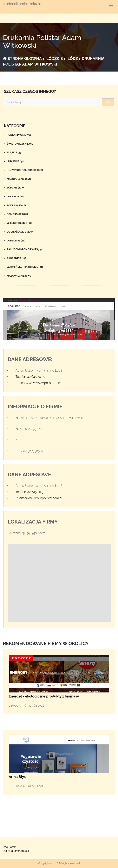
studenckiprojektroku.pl (22, 4)
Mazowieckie (19, 276)
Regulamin (10, 847)
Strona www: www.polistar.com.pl (39, 498)
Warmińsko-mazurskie (25, 267)
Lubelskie (16, 241)
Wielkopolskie (20, 223)
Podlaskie (16, 205)
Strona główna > (24, 59)
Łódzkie (15, 188)
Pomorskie (17, 214)
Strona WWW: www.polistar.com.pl (40, 383)
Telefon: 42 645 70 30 (30, 377)
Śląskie (15, 152)
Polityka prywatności (16, 851)
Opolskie (16, 197)
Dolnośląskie (20, 232)
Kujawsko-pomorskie (25, 170)
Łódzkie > (56, 59)
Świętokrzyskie (20, 144)
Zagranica (16, 258)
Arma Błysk (18, 777)
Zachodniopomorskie (24, 249)
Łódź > (74, 59)
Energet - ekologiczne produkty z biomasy (44, 696)
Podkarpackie (19, 135)
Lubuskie (16, 161)
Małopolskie (19, 179)
